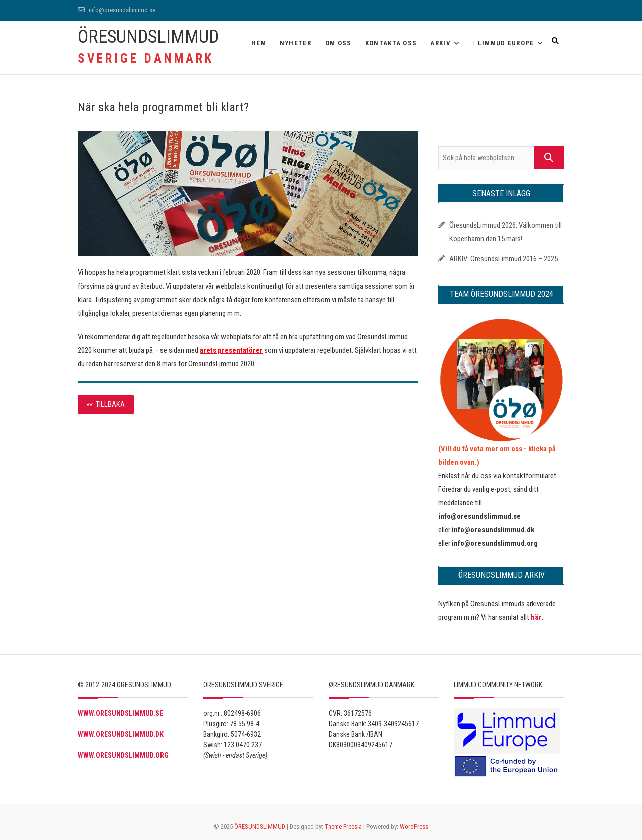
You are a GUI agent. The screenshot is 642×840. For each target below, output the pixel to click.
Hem (259, 43)
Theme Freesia (343, 827)
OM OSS (338, 43)
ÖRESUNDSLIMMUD (148, 37)
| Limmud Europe (504, 43)
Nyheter (296, 43)
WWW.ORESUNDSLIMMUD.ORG (123, 755)
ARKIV (441, 43)
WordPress (414, 827)
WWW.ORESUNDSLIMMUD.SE (120, 713)
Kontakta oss (391, 43)
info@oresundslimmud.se (117, 10)
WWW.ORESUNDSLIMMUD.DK (121, 734)
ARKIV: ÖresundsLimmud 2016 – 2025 (504, 259)
